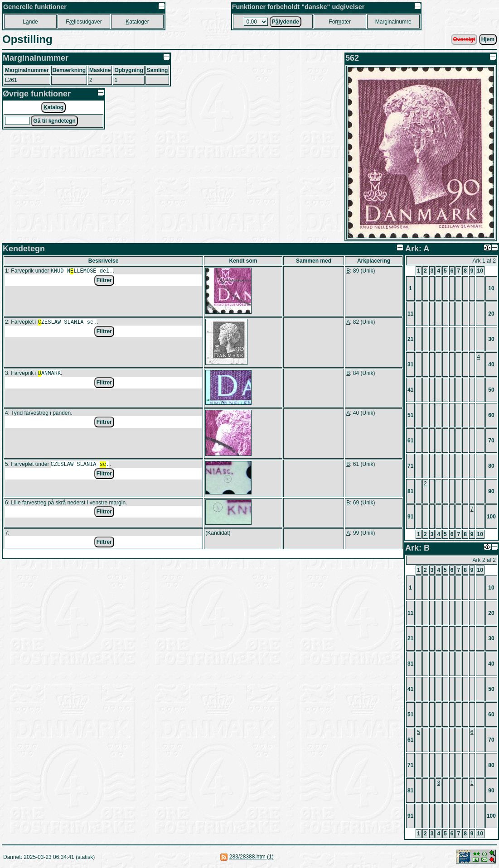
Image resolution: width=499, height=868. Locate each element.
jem (488, 39)
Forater (340, 22)
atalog (53, 107)
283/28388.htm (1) (252, 857)
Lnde (30, 22)
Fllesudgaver (84, 22)
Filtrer (104, 281)
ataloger (137, 22)
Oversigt (464, 39)
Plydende (286, 22)
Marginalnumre (393, 22)
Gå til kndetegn (54, 121)
